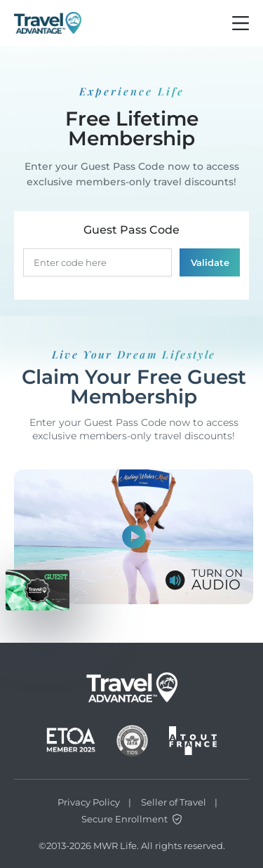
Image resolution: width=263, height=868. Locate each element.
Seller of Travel (174, 802)
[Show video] (134, 537)
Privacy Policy (89, 802)
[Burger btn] (241, 23)
